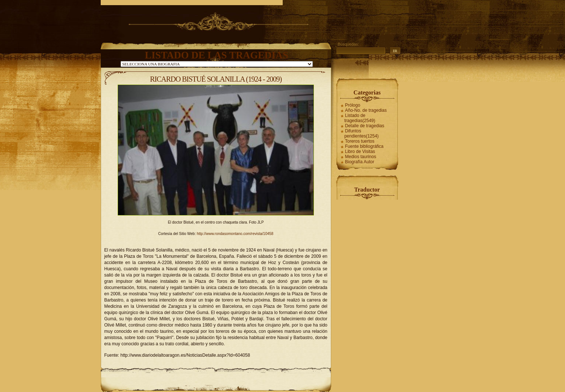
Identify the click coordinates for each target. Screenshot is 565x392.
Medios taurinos (361, 157)
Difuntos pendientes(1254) (362, 133)
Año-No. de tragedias (366, 110)
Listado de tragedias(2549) (360, 118)
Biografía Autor (360, 162)
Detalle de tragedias (365, 126)
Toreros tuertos (360, 141)
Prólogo (353, 105)
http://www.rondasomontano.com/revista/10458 (235, 234)
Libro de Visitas (360, 152)
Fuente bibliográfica (364, 146)
